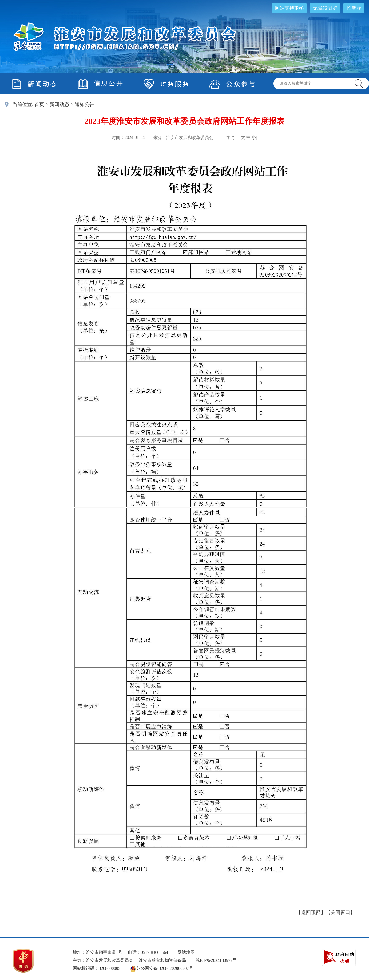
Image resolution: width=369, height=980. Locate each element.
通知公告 (85, 104)
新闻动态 (59, 104)
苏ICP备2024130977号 (216, 960)
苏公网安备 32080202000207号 (162, 968)
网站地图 (186, 952)
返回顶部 (311, 912)
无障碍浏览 (325, 8)
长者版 (354, 8)
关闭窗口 (340, 912)
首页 (39, 104)
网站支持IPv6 (289, 8)
